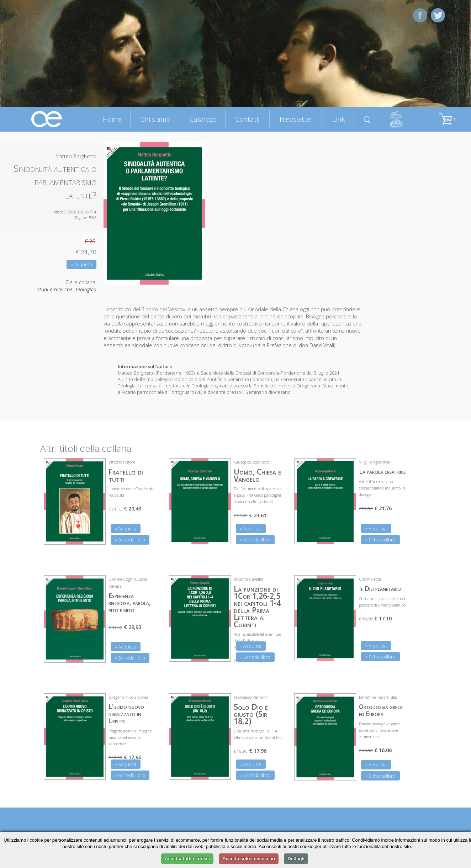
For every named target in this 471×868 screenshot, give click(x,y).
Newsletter (296, 119)
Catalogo (203, 119)
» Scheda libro (130, 540)
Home (112, 119)
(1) (449, 119)
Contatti (248, 119)
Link (339, 119)
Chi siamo (155, 119)
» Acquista (81, 264)
